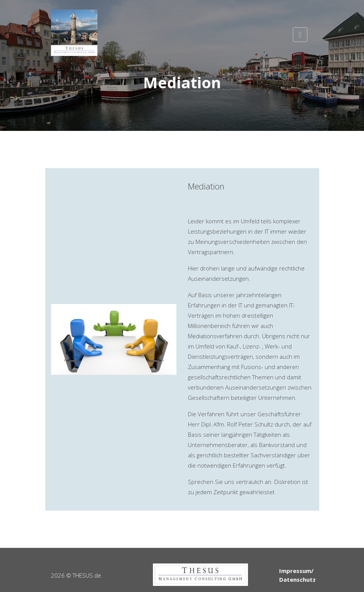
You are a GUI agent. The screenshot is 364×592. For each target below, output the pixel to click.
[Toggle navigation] (300, 35)
